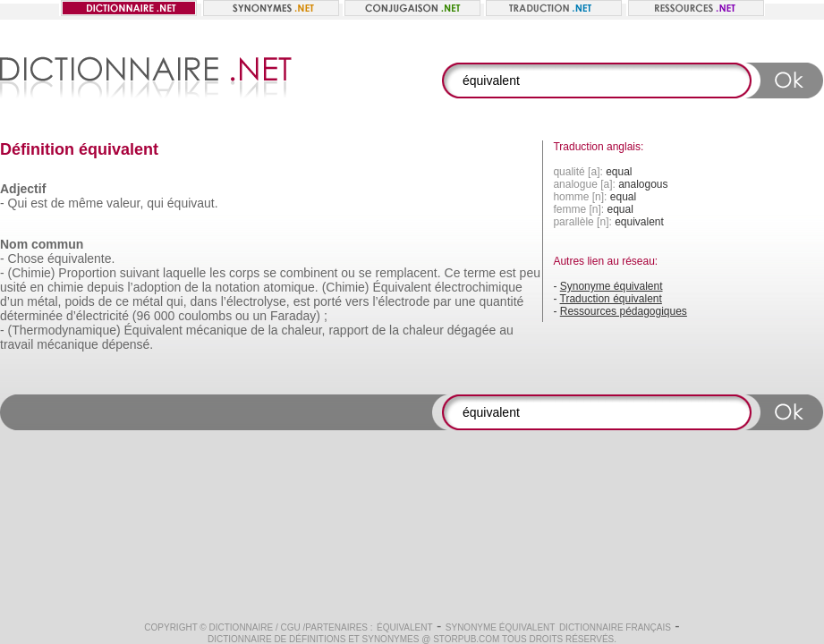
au (506, 330)
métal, (44, 301)
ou (348, 273)
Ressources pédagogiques (624, 311)
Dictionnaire (242, 627)
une (465, 301)
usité (13, 287)
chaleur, (303, 330)
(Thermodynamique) (64, 330)
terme (480, 273)
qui (155, 203)
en (37, 287)
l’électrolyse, (255, 301)
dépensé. (128, 344)
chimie (65, 287)
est (39, 203)
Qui (18, 203)
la (207, 287)
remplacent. (408, 273)
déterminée (31, 316)
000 (164, 316)
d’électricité (98, 316)
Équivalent (401, 287)
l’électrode (401, 301)
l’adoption (154, 287)
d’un (12, 301)
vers (357, 301)
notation (238, 287)
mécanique (217, 330)
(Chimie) (32, 273)
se (270, 273)
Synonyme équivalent (612, 286)
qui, (177, 301)
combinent (309, 273)
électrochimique (479, 287)
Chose (26, 258)
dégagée (472, 330)
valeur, (125, 203)
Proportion (87, 273)
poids (79, 301)
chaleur (423, 330)
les (217, 273)
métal (148, 301)
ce (122, 301)
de (58, 203)
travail (17, 344)
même (85, 203)
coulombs (205, 316)
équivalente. (81, 258)
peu (530, 273)
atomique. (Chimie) (316, 287)
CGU (291, 627)
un (260, 316)
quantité (501, 301)
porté (327, 301)
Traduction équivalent (611, 299)
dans (203, 301)
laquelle (184, 273)
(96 (141, 316)
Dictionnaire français (615, 627)
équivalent (405, 627)
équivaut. (193, 203)
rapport (348, 330)
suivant (140, 273)
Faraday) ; (299, 316)
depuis (105, 287)
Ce (453, 273)
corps (244, 273)
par (442, 301)
